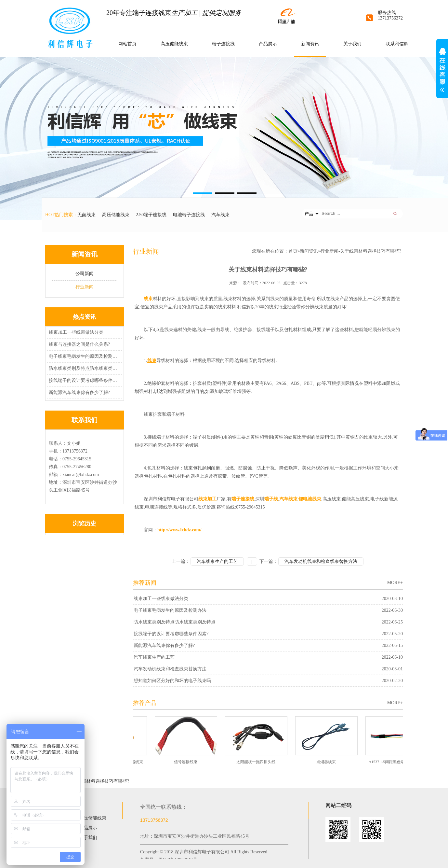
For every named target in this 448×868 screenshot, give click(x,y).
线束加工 (207, 499)
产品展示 (268, 44)
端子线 (271, 499)
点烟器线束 (328, 762)
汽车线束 (220, 215)
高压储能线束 (174, 44)
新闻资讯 (310, 44)
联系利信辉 (397, 44)
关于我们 (352, 44)
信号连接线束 (188, 762)
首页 (293, 251)
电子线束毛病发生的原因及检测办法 (84, 356)
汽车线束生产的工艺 (217, 561)
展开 (442, 74)
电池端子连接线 (189, 215)
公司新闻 (85, 274)
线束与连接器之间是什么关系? (79, 344)
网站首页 (127, 44)
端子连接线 (223, 44)
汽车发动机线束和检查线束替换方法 (321, 561)
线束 (148, 299)
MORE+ (395, 583)
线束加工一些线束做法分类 (76, 332)
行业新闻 (85, 287)
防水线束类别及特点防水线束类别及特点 (84, 368)
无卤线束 (86, 215)
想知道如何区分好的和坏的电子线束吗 (172, 681)
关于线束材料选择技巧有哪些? (99, 781)
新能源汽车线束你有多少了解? (79, 392)
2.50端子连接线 (151, 215)
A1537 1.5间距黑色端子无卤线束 (398, 762)
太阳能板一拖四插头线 (258, 762)
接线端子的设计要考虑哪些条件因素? (84, 380)
